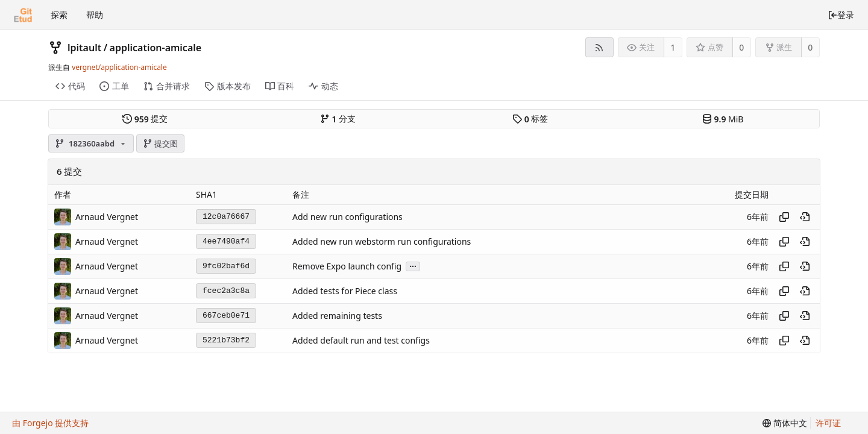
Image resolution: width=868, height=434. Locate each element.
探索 (59, 15)
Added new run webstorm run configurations (382, 241)
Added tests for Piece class (345, 291)
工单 (114, 86)
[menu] (785, 423)
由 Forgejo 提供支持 (50, 423)
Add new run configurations (348, 217)
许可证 (828, 423)
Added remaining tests (337, 316)
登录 (841, 15)
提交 (145, 119)
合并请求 (167, 86)
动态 (323, 86)
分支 (338, 119)
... (413, 266)
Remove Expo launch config (347, 266)
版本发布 (228, 86)
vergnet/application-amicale (119, 67)
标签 (530, 119)
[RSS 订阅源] (599, 47)
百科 (280, 86)
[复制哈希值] (784, 217)
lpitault (84, 48)
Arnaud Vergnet (107, 217)
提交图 (161, 143)
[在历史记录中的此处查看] (805, 217)
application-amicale (156, 48)
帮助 (95, 15)
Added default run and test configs (361, 340)
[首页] (23, 15)
